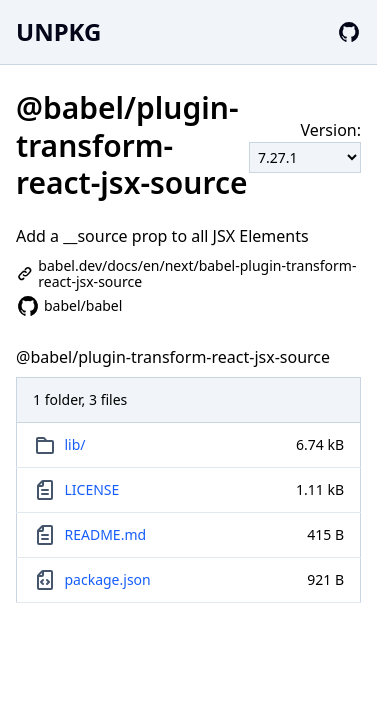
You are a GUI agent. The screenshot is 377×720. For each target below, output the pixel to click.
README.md (106, 534)
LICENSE (92, 489)
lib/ (75, 444)
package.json (108, 579)
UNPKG (58, 31)
